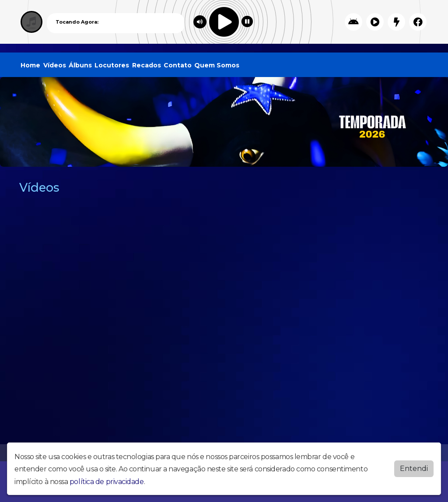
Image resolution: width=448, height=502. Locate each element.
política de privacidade (107, 482)
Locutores (112, 65)
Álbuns (80, 65)
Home (30, 65)
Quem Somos (217, 65)
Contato (178, 65)
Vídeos (55, 65)
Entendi (414, 469)
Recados (147, 65)
